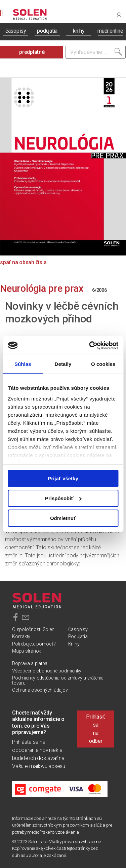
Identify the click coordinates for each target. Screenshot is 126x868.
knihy (79, 31)
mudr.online (110, 31)
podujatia (47, 31)
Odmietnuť (63, 518)
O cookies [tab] (103, 364)
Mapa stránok (27, 651)
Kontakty (21, 637)
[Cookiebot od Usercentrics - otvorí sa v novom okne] (90, 345)
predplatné (32, 52)
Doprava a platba (30, 664)
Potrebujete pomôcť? (34, 644)
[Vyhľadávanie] (96, 52)
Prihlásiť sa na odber (96, 729)
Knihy (74, 644)
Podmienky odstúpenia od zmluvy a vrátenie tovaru (58, 680)
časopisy (16, 31)
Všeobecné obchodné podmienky (47, 671)
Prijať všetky (63, 478)
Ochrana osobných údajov (40, 690)
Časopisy (78, 630)
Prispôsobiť (63, 498)
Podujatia (78, 637)
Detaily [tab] (63, 364)
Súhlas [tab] (23, 364)
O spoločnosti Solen (33, 630)
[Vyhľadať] (118, 52)
